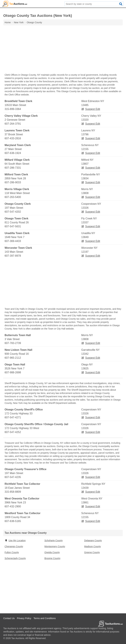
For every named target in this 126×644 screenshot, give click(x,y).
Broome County (52, 558)
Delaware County (93, 540)
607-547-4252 (13, 432)
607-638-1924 (13, 153)
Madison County (92, 546)
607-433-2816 (13, 138)
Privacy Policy (24, 618)
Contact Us (9, 618)
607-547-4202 (13, 212)
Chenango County (14, 546)
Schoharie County (54, 540)
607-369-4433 (13, 241)
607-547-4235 (13, 477)
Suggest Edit (91, 109)
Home (8, 22)
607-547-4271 (13, 417)
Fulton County (12, 552)
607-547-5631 (13, 226)
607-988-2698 (13, 372)
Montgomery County (55, 546)
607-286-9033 (13, 182)
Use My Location (15, 540)
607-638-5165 (13, 521)
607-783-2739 (13, 343)
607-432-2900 (13, 506)
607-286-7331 (13, 168)
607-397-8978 (13, 256)
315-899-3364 (13, 109)
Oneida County (52, 552)
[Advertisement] (63, 50)
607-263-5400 (13, 197)
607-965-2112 (13, 358)
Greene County (92, 552)
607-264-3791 (13, 124)
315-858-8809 (13, 492)
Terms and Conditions (45, 618)
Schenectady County (15, 558)
